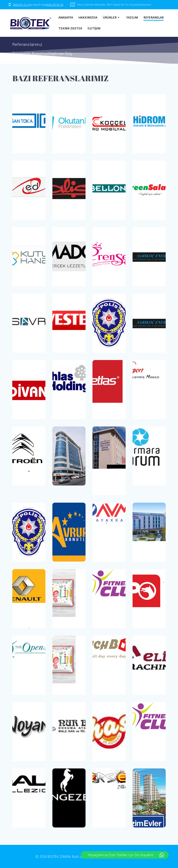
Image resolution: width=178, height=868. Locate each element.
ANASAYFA (66, 17)
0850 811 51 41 (22, 5)
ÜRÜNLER (110, 17)
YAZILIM (132, 17)
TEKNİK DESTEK (70, 28)
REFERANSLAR (154, 17)
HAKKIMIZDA (88, 17)
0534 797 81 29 (55, 5)
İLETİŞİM (94, 28)
